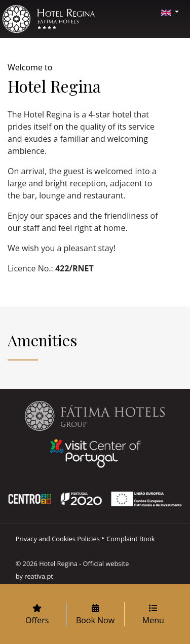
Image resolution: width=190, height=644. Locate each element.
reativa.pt (39, 576)
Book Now (95, 615)
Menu (153, 615)
